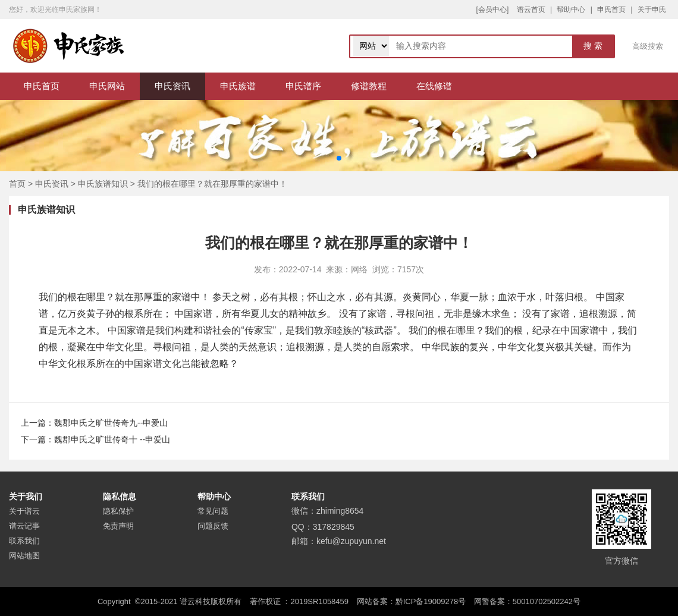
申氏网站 (107, 86)
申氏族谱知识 (103, 184)
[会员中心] (493, 10)
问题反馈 (213, 526)
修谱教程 (369, 86)
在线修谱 (434, 86)
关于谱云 (24, 511)
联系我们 (24, 541)
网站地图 (24, 556)
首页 (17, 184)
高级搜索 (648, 46)
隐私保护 (118, 511)
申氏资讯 (172, 86)
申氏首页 (611, 10)
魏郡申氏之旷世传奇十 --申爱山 (112, 439)
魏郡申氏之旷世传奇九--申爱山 (111, 423)
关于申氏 (652, 10)
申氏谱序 (303, 86)
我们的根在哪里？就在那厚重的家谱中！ (212, 184)
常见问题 (213, 511)
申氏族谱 (238, 86)
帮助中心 (571, 10)
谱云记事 (24, 526)
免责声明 (118, 526)
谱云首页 (531, 10)
